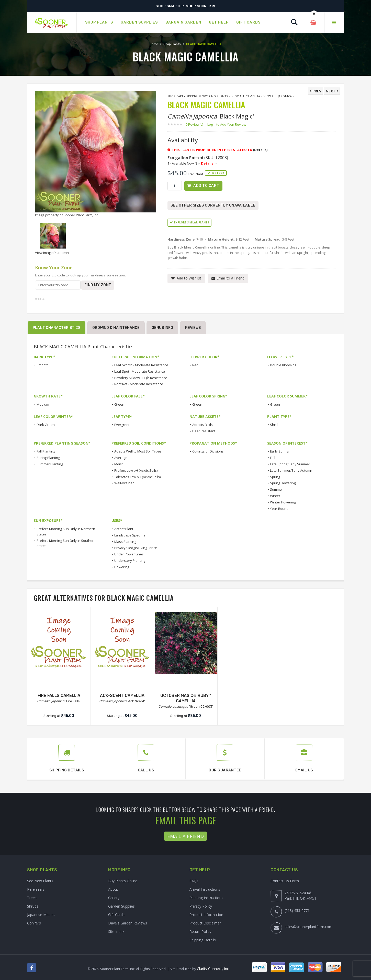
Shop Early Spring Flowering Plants (198, 96)
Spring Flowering (283, 483)
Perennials (36, 889)
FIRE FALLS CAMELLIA (59, 696)
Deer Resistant (204, 431)
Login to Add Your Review (227, 124)
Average (121, 458)
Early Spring (279, 451)
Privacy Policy (201, 906)
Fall (273, 458)
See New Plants (40, 881)
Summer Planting (50, 464)
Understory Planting (130, 561)
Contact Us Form (285, 881)
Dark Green (46, 425)
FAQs (194, 881)
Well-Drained (124, 483)
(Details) (260, 150)
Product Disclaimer (205, 923)
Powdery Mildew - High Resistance (141, 378)
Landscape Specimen (131, 535)
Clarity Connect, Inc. (213, 969)
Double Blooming (283, 365)
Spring (275, 477)
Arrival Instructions (205, 889)
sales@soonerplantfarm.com (308, 927)
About (113, 889)
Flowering (122, 567)
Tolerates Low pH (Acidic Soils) (137, 477)
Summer (277, 489)
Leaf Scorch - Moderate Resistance (141, 365)
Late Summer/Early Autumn (291, 470)
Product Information (206, 915)
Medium (43, 404)
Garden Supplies (121, 906)
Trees (32, 898)
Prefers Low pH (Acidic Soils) (136, 470)
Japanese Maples (41, 915)
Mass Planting (125, 542)
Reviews (193, 328)
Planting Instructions (206, 898)
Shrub (275, 425)
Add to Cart (206, 186)
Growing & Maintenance (116, 328)
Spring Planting (48, 458)
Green (119, 404)
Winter (275, 496)
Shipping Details (203, 940)
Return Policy (200, 931)
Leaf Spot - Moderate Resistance (140, 371)
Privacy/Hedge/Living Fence (136, 548)
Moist (119, 464)
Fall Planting (46, 451)
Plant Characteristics (57, 328)
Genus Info (162, 328)
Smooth (43, 365)
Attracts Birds (203, 425)
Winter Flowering (283, 502)
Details (207, 163)
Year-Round (279, 509)
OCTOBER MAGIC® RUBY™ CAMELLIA (186, 698)
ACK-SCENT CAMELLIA (122, 696)
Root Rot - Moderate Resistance (139, 384)
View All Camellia (246, 96)
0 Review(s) (196, 124)
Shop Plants (172, 44)
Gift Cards (116, 915)
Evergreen (122, 425)
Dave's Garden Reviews (128, 923)
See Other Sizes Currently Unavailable (213, 205)
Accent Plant (124, 529)
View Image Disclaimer (52, 253)
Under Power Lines (129, 554)
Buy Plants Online (123, 881)
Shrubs (33, 906)
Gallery (114, 898)
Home (154, 44)
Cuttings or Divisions (208, 451)
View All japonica (278, 96)
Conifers (34, 923)
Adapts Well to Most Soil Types (138, 451)
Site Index (116, 931)
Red (195, 365)
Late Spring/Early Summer (290, 464)
